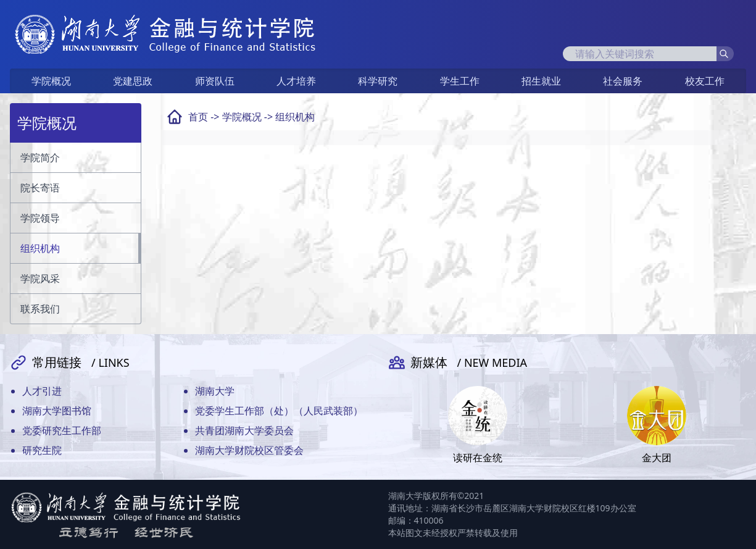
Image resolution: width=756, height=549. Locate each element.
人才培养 (296, 81)
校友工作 (705, 81)
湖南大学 (215, 391)
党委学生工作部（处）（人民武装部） (279, 411)
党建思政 (133, 81)
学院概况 (51, 81)
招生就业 (541, 81)
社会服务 (623, 81)
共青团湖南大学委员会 (244, 430)
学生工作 (460, 81)
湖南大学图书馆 (57, 411)
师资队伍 (215, 81)
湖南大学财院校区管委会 (249, 450)
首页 (198, 117)
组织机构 (295, 117)
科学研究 (378, 81)
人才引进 (42, 391)
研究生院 (42, 450)
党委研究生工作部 (62, 430)
